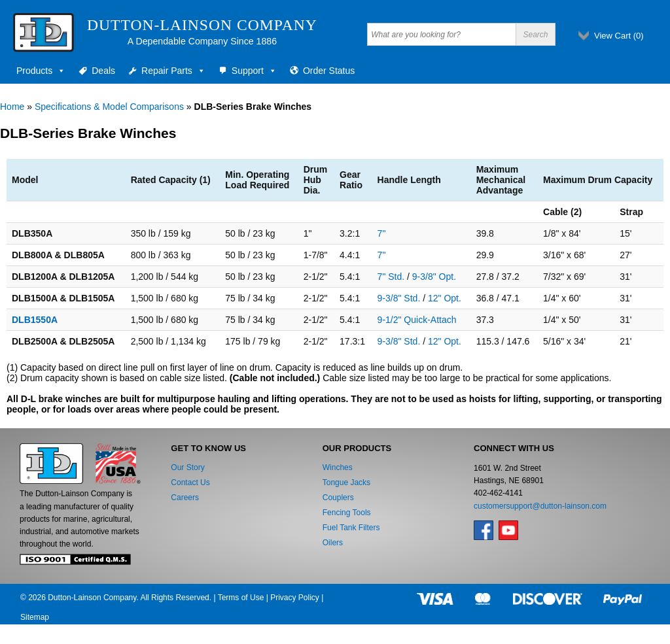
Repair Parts (173, 71)
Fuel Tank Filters (351, 528)
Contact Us (190, 483)
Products (41, 71)
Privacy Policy (295, 598)
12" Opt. (445, 298)
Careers (185, 498)
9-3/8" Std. (399, 298)
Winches (338, 467)
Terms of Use (241, 598)
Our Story (187, 467)
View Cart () (619, 36)
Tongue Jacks (346, 483)
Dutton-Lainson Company (202, 25)
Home (12, 107)
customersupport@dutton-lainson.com (540, 506)
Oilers (333, 543)
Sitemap (35, 617)
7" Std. (391, 277)
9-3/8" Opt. (434, 277)
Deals (103, 71)
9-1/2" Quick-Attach (417, 320)
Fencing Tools (347, 513)
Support (254, 71)
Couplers (338, 498)
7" (382, 233)
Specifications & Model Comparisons (109, 107)
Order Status (329, 71)
